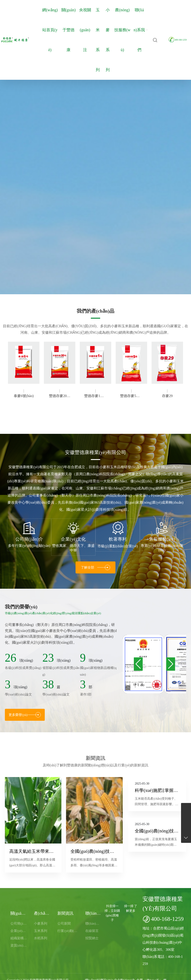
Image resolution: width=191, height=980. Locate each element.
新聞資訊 (95, 758)
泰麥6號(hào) (24, 396)
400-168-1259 (178, 40)
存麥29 (167, 396)
